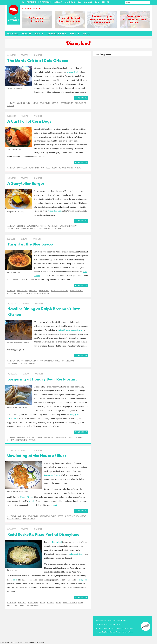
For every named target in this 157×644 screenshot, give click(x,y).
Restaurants (68, 103)
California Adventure (37, 226)
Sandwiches (81, 103)
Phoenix (31, 2)
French (56, 103)
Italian (51, 603)
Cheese (35, 103)
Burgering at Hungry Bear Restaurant (42, 380)
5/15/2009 (12, 450)
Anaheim (37, 55)
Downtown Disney (46, 361)
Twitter (122, 628)
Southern (37, 293)
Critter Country (35, 438)
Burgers (22, 226)
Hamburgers (14, 229)
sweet (54, 505)
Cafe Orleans (24, 103)
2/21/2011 (12, 178)
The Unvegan (13, 19)
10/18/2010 (12, 374)
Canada (88, 2)
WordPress (129, 632)
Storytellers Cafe (55, 211)
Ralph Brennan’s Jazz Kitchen (70, 330)
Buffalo (58, 2)
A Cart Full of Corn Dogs (29, 122)
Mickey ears (82, 580)
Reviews (12, 34)
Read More (81, 98)
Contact (119, 624)
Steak (25, 363)
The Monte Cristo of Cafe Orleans (38, 61)
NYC (80, 2)
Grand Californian (69, 226)
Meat (55, 168)
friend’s (32, 501)
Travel (11, 106)
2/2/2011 (11, 239)
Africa (106, 2)
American (12, 516)
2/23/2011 (12, 116)
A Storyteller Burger (26, 184)
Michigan (70, 2)
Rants (39, 34)
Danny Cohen (110, 632)
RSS (107, 628)
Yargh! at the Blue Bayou (30, 245)
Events (75, 34)
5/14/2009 (12, 529)
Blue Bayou (23, 291)
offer (15, 580)
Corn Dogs (23, 168)
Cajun (21, 361)
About (88, 34)
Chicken (34, 291)
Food (61, 516)
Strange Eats (57, 34)
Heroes (27, 34)
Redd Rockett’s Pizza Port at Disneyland (43, 535)
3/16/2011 (12, 55)
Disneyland (46, 103)
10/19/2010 (12, 304)
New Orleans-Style (60, 291)
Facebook (130, 628)
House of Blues (26, 497)
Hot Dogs (46, 168)
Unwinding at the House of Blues (37, 456)
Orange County (66, 168)
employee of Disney (76, 554)
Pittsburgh (45, 2)
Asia (97, 2)
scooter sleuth (73, 72)
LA (23, 2)
